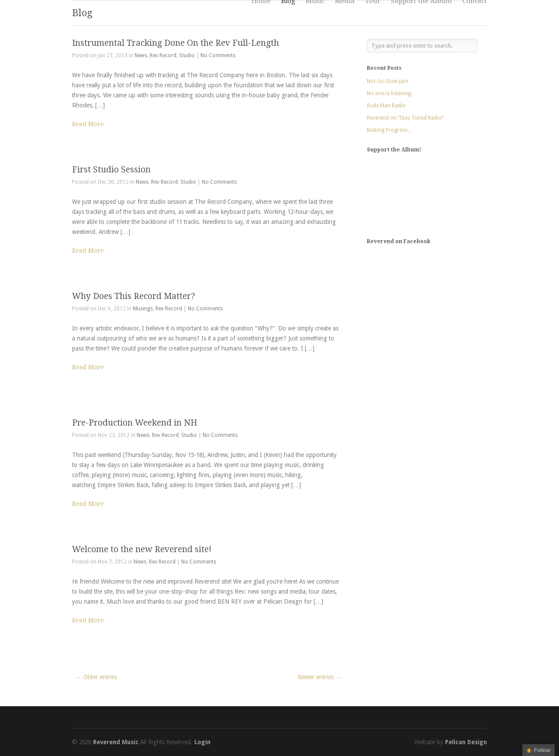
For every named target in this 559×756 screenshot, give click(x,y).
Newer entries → (319, 677)
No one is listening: (390, 93)
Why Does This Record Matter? (134, 296)
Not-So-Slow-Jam (388, 81)
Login (202, 742)
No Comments (218, 55)
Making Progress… (390, 130)
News (141, 55)
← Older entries (96, 677)
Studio (187, 55)
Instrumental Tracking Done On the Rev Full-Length (176, 43)
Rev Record (163, 55)
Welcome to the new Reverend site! (142, 549)
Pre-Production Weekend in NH (135, 423)
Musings (143, 309)
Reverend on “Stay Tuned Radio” (405, 118)
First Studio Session (111, 170)
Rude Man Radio (386, 106)
